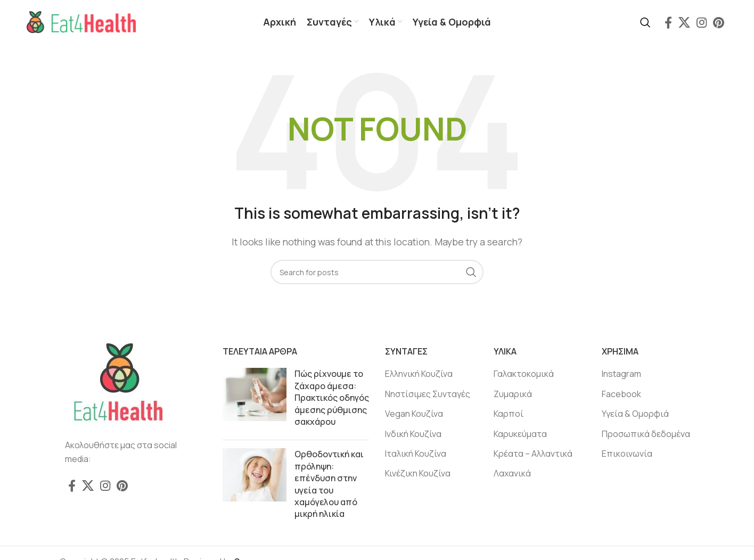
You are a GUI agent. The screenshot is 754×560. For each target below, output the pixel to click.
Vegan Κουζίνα (414, 415)
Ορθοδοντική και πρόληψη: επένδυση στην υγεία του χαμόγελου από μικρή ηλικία (329, 485)
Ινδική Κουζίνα (413, 435)
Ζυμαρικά (513, 395)
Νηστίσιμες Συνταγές (428, 395)
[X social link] (684, 23)
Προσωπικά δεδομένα (646, 435)
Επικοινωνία (627, 455)
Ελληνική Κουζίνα (419, 375)
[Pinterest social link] (719, 23)
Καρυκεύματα (520, 435)
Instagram (621, 375)
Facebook (621, 395)
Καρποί (509, 415)
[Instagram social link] (702, 23)
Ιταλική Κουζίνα (416, 455)
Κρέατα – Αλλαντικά (533, 455)
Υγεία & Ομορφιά (635, 415)
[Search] (645, 23)
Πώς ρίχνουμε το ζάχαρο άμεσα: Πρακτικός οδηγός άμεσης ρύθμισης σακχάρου (332, 399)
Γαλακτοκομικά (524, 375)
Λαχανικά (512, 474)
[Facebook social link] (668, 23)
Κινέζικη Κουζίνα (418, 474)
